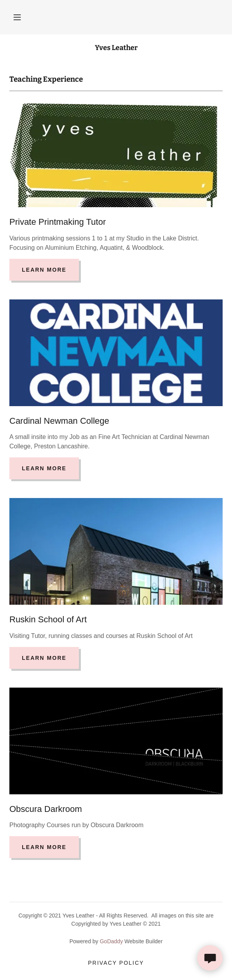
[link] (116, 48)
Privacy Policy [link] (116, 963)
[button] (17, 17)
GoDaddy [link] (111, 941)
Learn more (44, 270)
